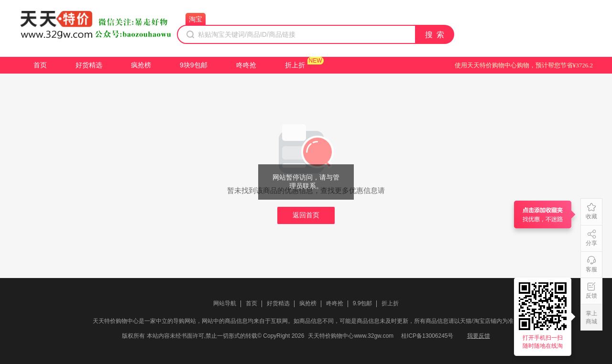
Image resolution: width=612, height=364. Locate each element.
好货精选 (89, 65)
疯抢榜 (141, 65)
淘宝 (196, 19)
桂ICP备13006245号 (427, 336)
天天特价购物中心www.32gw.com (351, 336)
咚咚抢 (246, 65)
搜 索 (435, 35)
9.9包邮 (363, 303)
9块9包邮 (194, 65)
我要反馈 (479, 336)
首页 (40, 65)
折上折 (295, 65)
